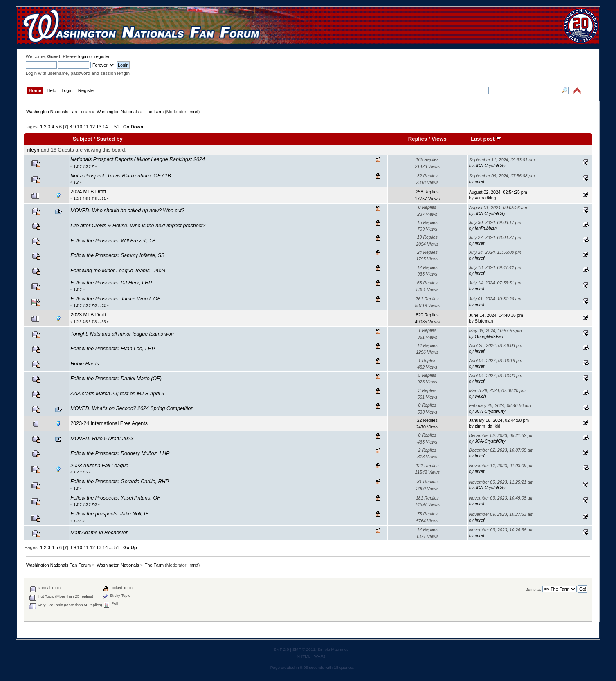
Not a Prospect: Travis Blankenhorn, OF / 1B (121, 176)
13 (99, 127)
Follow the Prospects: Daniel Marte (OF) (116, 379)
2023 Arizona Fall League (99, 466)
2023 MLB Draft (88, 315)
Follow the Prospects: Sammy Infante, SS (117, 255)
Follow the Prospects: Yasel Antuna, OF (115, 498)
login (83, 56)
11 (86, 127)
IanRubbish (486, 228)
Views (439, 139)
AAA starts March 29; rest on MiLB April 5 (117, 394)
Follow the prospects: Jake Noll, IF (109, 514)
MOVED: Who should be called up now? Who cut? (127, 211)
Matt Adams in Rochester (99, 533)
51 (117, 127)
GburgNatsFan (489, 336)
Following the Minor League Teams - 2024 (118, 271)
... (112, 127)
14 (105, 127)
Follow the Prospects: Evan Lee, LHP (113, 349)
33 (104, 322)
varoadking (486, 198)
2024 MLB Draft (88, 192)
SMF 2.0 (281, 649)
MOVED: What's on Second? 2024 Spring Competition (132, 408)
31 (104, 305)
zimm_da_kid (488, 426)
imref (193, 112)
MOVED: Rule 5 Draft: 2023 (102, 439)
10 (80, 127)
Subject (82, 139)
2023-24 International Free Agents (109, 423)
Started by (110, 139)
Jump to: (534, 589)
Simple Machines (333, 649)
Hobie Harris (84, 364)
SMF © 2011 (304, 649)
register (102, 56)
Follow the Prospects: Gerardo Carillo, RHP (119, 482)
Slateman (484, 321)
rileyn (33, 150)
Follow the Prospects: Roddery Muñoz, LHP (120, 453)
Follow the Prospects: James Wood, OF (115, 299)
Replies (418, 139)
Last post (486, 139)
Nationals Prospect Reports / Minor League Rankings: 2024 (138, 159)
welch (480, 396)
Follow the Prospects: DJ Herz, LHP (111, 283)
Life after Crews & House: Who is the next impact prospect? (138, 226)
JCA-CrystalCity (490, 166)
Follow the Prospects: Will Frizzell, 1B (113, 241)
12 (92, 127)
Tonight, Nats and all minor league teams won (122, 334)
